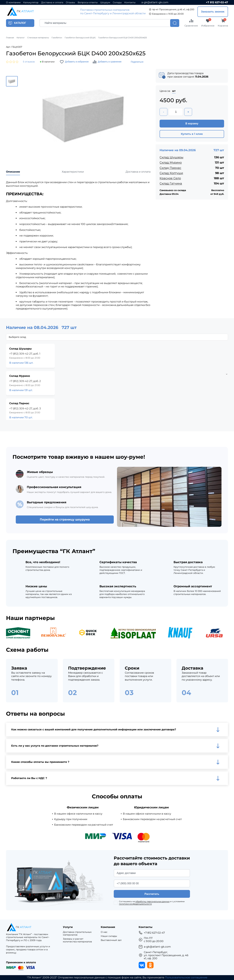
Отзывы (70, 3)
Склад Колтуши (171, 173)
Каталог (21, 38)
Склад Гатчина (171, 183)
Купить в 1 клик (192, 134)
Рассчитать (152, 894)
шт (174, 91)
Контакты (130, 3)
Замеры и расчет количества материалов (77, 940)
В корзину (192, 124)
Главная (10, 38)
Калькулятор (31, 3)
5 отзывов (29, 62)
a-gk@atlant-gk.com (155, 2)
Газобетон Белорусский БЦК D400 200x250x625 (123, 38)
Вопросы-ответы (88, 3)
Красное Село (170, 178)
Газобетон (57, 38)
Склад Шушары (171, 157)
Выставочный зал (111, 940)
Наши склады (109, 936)
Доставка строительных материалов (77, 933)
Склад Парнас (170, 168)
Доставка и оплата (52, 3)
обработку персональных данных (152, 901)
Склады (117, 3)
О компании (13, 3)
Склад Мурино (171, 163)
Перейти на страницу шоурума (65, 520)
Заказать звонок (213, 12)
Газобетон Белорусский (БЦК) (80, 38)
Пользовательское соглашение (186, 977)
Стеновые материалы (38, 38)
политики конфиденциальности (135, 904)
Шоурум (105, 3)
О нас (104, 932)
